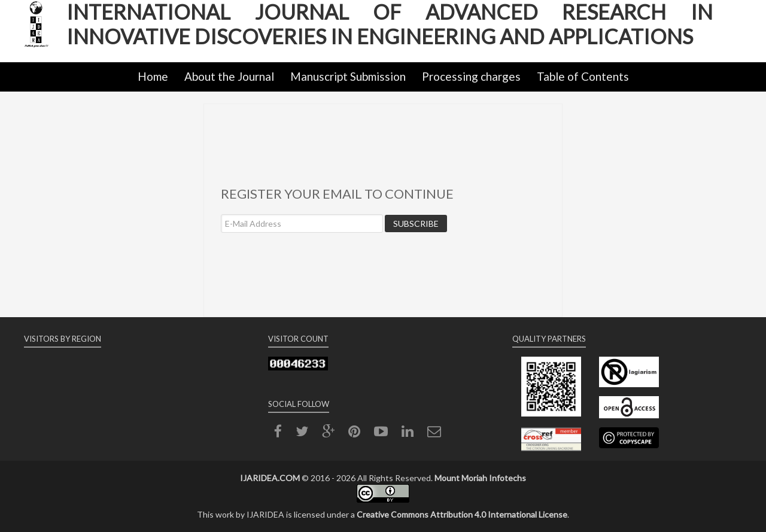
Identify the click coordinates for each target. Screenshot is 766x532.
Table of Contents (583, 76)
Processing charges (471, 76)
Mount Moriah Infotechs (480, 478)
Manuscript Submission (348, 76)
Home (153, 76)
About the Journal (229, 76)
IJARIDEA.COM (270, 478)
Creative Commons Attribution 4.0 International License (462, 514)
